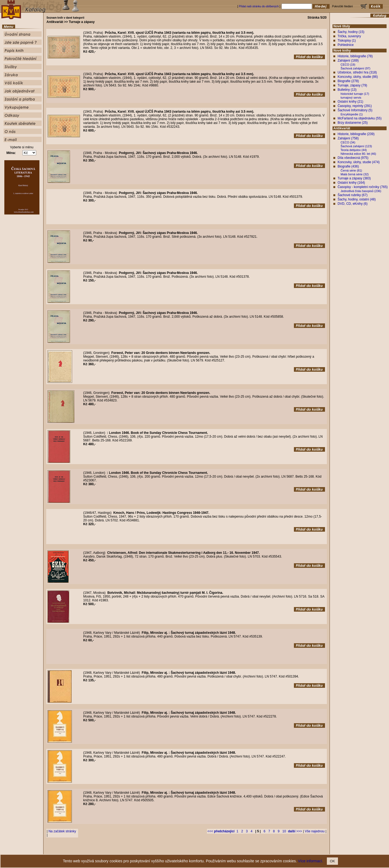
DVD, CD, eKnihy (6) (353, 204)
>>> (295, 831)
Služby (227, 850)
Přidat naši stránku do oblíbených (259, 6)
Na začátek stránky (62, 831)
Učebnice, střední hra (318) (357, 72)
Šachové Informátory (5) (355, 110)
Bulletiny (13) (347, 90)
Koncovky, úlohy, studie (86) (358, 77)
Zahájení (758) (348, 138)
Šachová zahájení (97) (356, 68)
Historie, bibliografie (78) (355, 56)
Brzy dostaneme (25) (353, 123)
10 (284, 831)
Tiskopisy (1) (347, 41)
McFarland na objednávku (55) (360, 118)
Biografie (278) (348, 81)
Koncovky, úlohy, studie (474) (359, 162)
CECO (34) (348, 142)
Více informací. (311, 861)
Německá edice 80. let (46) (358, 154)
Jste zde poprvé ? (172, 850)
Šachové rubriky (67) (353, 195)
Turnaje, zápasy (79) (352, 85)
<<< (221, 831)
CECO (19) (348, 65)
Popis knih (191, 850)
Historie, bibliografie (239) (356, 134)
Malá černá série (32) (355, 174)
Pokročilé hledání (210, 850)
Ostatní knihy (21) (351, 102)
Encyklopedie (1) (352, 114)
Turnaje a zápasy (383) (354, 178)
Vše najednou (315, 831)
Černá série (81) (351, 170)
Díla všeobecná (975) (353, 158)
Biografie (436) (348, 166)
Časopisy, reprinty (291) (355, 106)
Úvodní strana (150, 850)
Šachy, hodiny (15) (351, 32)
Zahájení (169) (348, 61)
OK (332, 861)
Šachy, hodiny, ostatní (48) (357, 199)
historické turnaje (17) (355, 94)
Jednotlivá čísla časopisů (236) (361, 191)
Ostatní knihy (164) (351, 183)
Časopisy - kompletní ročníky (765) (363, 187)
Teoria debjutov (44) (354, 150)
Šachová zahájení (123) (356, 146)
